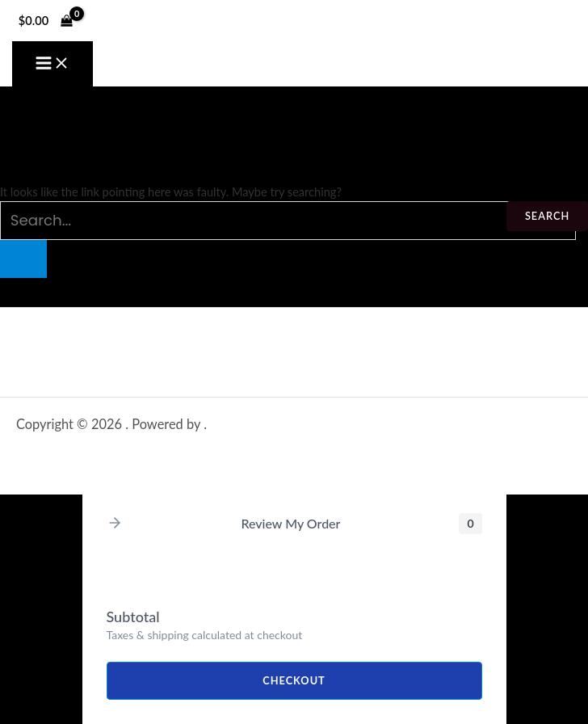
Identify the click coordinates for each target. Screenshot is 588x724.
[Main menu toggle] (52, 64)
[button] (115, 524)
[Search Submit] (23, 259)
